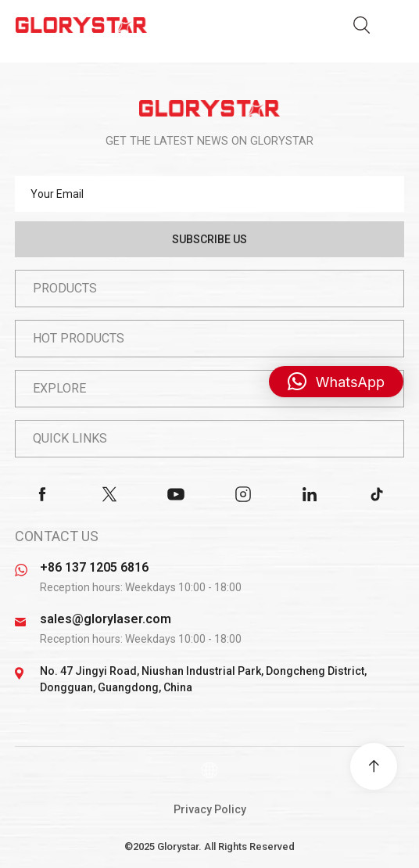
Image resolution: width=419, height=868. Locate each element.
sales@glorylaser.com (106, 619)
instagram (243, 494)
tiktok (377, 494)
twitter (109, 494)
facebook (42, 494)
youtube (176, 494)
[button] (336, 382)
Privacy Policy (210, 809)
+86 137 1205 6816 (94, 567)
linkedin (310, 494)
